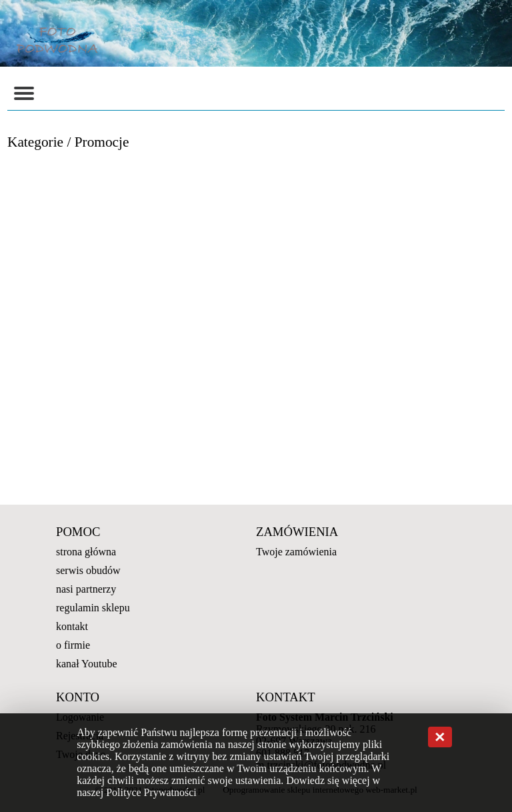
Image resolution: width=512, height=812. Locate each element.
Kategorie (35, 142)
